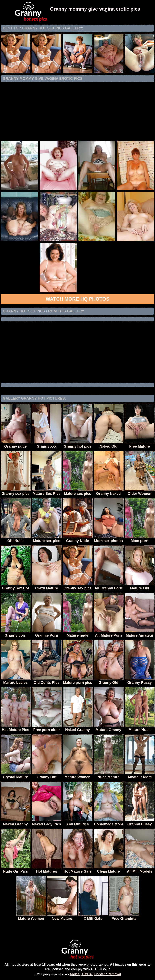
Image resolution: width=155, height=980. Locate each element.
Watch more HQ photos (77, 299)
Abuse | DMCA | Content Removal (95, 974)
